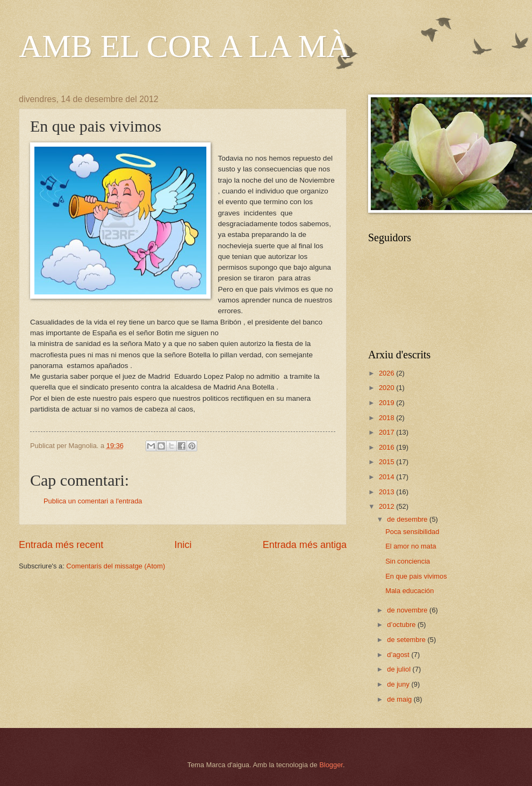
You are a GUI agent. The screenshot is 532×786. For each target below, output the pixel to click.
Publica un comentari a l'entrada (93, 501)
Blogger (331, 765)
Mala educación (409, 591)
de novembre (408, 610)
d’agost (399, 655)
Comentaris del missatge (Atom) (116, 566)
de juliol (400, 669)
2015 (387, 462)
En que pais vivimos (416, 576)
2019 (387, 403)
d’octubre (402, 625)
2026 (387, 373)
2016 (387, 447)
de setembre (407, 640)
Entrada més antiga (305, 545)
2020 (387, 388)
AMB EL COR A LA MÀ (184, 46)
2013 (387, 492)
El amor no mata (411, 546)
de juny (399, 684)
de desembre (408, 519)
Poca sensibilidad (412, 532)
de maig (400, 699)
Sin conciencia (408, 561)
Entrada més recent (61, 545)
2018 (387, 418)
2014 (387, 477)
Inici (183, 545)
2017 (387, 432)
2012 (387, 506)
